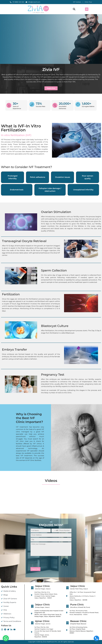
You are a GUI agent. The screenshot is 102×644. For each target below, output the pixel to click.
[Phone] (96, 639)
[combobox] (55, 531)
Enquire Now (35, 569)
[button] (74, 9)
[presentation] (51, 563)
